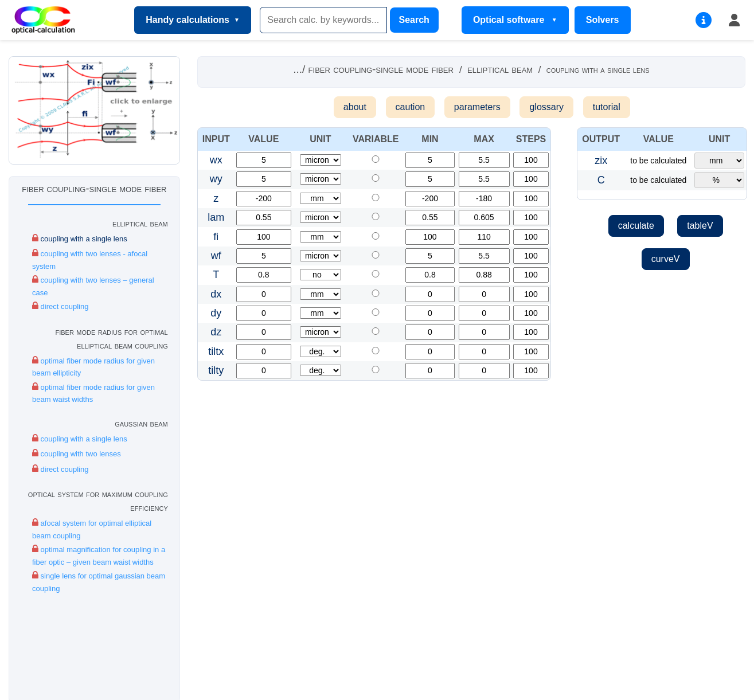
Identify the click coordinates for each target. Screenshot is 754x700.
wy (216, 179)
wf (216, 256)
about (355, 107)
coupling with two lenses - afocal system (90, 259)
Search (414, 20)
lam (216, 217)
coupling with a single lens (80, 238)
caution (411, 107)
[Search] (323, 20)
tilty (216, 370)
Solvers (603, 20)
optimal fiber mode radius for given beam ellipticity (93, 366)
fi (216, 237)
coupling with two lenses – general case (93, 286)
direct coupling (60, 306)
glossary (546, 107)
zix (601, 161)
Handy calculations (187, 20)
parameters (477, 107)
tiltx (216, 351)
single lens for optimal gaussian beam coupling (99, 581)
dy (216, 313)
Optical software (510, 20)
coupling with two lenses (77, 453)
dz (216, 332)
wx (216, 160)
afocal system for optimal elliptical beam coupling (92, 529)
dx (216, 294)
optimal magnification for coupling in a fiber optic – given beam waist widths (99, 555)
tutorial (607, 107)
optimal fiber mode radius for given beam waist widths (93, 393)
